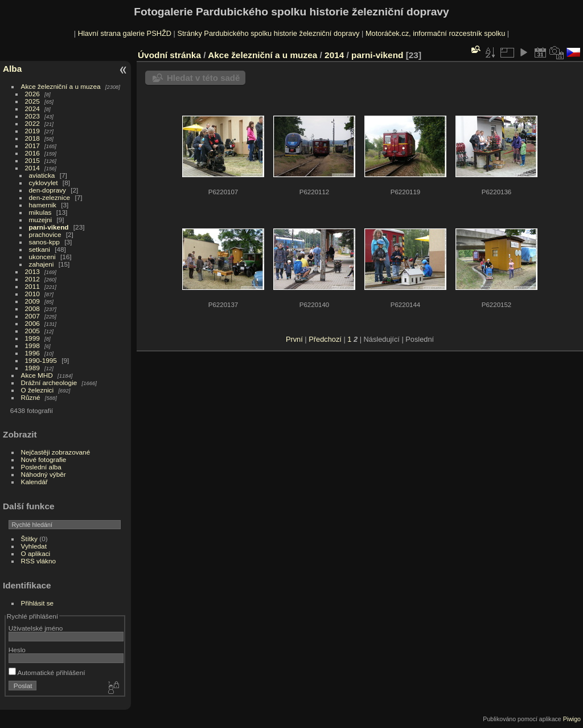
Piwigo (572, 719)
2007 (32, 316)
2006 (32, 323)
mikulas (40, 212)
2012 (32, 279)
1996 (32, 353)
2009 (32, 301)
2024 (32, 109)
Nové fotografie (44, 459)
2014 (32, 168)
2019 (32, 131)
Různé (31, 397)
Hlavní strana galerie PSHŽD (125, 33)
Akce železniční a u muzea (61, 86)
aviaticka (42, 175)
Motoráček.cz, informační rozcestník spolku (435, 33)
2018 (32, 138)
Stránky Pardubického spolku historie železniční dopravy (268, 33)
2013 (32, 271)
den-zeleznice (50, 197)
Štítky (29, 539)
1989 (32, 368)
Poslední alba (41, 467)
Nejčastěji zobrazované (56, 452)
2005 (32, 331)
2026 (32, 94)
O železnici (38, 390)
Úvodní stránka (169, 55)
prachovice (45, 234)
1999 (32, 338)
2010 (32, 294)
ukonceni (42, 257)
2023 (32, 116)
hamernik (43, 205)
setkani (40, 249)
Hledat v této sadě (203, 78)
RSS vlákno (38, 561)
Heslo (17, 650)
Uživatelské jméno (36, 628)
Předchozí (325, 339)
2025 (32, 101)
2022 (32, 123)
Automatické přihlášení (47, 672)
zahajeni (42, 264)
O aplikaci (36, 553)
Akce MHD (37, 375)
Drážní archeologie (49, 383)
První (294, 339)
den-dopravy (48, 190)
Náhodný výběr (44, 474)
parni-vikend (49, 227)
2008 (32, 308)
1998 (32, 345)
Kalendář (34, 482)
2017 (32, 146)
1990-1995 (41, 360)
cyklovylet (44, 183)
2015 (32, 160)
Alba (12, 69)
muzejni (41, 220)
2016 (32, 153)
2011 (32, 286)
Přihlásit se (38, 603)
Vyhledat (34, 546)
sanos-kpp (44, 242)
